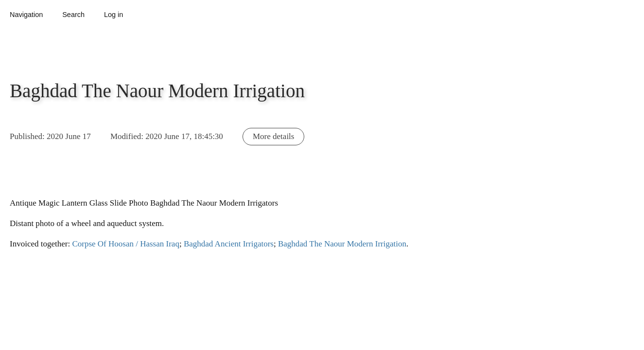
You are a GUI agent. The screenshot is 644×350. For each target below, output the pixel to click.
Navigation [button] (26, 15)
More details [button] (273, 136)
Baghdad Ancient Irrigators (229, 244)
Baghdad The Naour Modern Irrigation (342, 244)
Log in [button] (113, 15)
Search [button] (73, 15)
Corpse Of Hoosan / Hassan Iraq (125, 244)
